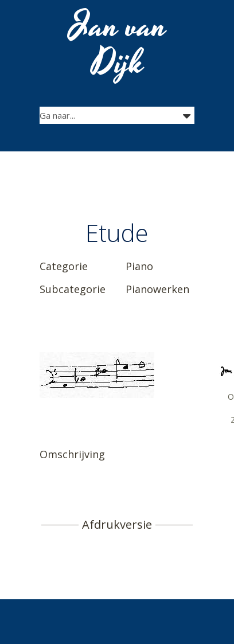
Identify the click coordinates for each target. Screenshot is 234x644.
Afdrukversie (117, 525)
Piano (139, 266)
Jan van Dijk (118, 45)
